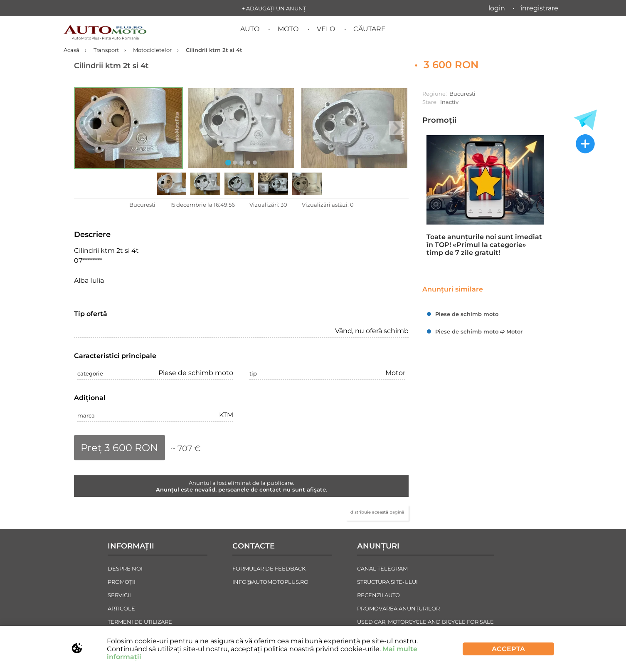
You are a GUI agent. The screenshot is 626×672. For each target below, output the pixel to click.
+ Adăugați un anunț (274, 8)
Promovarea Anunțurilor (398, 608)
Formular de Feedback (269, 568)
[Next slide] (396, 128)
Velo (326, 29)
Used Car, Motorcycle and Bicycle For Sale (425, 622)
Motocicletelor (152, 50)
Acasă (71, 50)
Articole (121, 608)
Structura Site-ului (387, 582)
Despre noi (125, 568)
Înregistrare (539, 8)
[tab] (228, 163)
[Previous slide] (86, 128)
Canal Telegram (382, 568)
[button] (128, 128)
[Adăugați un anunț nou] (585, 145)
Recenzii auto (378, 595)
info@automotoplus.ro (270, 582)
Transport (106, 50)
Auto (250, 29)
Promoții (439, 120)
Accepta (508, 649)
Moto (288, 29)
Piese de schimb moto (467, 314)
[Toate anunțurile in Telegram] (585, 120)
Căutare (370, 29)
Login (497, 8)
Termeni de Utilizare (140, 622)
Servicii (119, 595)
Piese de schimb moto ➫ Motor (479, 331)
